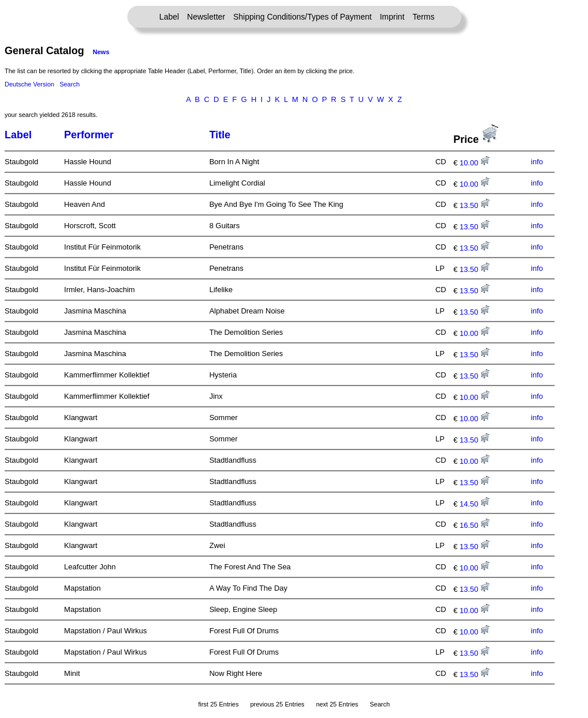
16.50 (475, 525)
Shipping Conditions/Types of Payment (302, 17)
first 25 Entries (218, 704)
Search (69, 84)
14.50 (475, 504)
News (101, 52)
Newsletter (206, 17)
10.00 (475, 163)
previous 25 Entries (277, 704)
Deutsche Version (29, 84)
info (537, 162)
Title (220, 135)
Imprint (392, 17)
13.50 (475, 205)
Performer (89, 135)
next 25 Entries (337, 704)
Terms (423, 17)
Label (169, 17)
